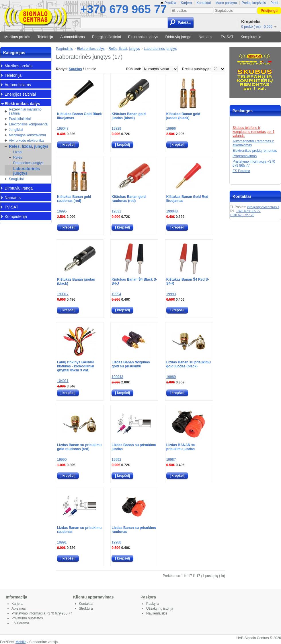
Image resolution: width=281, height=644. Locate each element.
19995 (62, 211)
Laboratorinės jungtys (27, 171)
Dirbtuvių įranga (178, 37)
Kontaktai (204, 3)
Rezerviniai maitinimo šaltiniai (25, 111)
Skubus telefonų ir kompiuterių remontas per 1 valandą (253, 132)
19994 (116, 294)
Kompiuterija (251, 37)
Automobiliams (72, 37)
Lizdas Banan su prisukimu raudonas (79, 530)
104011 (63, 381)
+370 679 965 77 (123, 9)
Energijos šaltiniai (107, 37)
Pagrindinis (64, 49)
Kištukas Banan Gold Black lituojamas (79, 116)
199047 (63, 129)
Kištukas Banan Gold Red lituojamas (187, 199)
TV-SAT (227, 37)
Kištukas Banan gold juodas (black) (129, 116)
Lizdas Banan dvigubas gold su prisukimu (131, 364)
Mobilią (21, 642)
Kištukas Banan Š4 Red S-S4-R (188, 281)
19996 (171, 129)
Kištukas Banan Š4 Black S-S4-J (134, 281)
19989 (171, 377)
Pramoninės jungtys (28, 163)
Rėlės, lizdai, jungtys (29, 146)
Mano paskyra (226, 3)
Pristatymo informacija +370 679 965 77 (42, 613)
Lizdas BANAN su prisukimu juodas (181, 447)
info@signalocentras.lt (263, 207)
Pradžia (168, 3)
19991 (62, 542)
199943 (117, 377)
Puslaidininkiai (20, 119)
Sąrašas (75, 69)
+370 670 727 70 (242, 215)
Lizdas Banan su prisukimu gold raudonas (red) (79, 447)
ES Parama (241, 171)
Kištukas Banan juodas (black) (76, 281)
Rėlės (18, 157)
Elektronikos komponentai (29, 124)
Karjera (187, 3)
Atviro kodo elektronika (26, 141)
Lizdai (18, 152)
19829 (116, 129)
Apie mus (19, 608)
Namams (206, 37)
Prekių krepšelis (254, 3)
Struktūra (86, 608)
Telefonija (45, 37)
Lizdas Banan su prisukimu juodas (134, 447)
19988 (116, 542)
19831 (116, 211)
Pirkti (274, 3)
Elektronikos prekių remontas (255, 151)
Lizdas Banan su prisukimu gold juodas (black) (189, 364)
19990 (62, 460)
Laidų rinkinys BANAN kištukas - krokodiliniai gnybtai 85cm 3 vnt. (76, 366)
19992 (116, 460)
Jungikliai (16, 130)
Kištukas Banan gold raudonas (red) (74, 199)
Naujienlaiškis (157, 613)
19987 (171, 460)
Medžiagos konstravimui (27, 135)
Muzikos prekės (17, 37)
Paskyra (152, 604)
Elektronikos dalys (143, 37)
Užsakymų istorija (160, 608)
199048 (172, 211)
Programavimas (245, 156)
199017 (63, 294)
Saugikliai (16, 179)
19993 (171, 294)
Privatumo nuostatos (27, 618)
